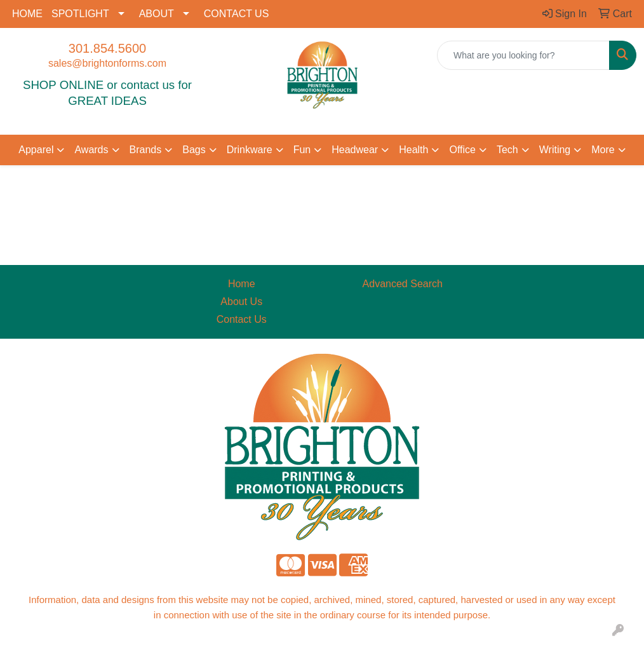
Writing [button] (555, 150)
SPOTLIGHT (80, 14)
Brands (146, 150)
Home (242, 284)
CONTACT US (237, 14)
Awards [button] (91, 150)
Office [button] (462, 150)
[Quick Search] (523, 55)
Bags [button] (194, 150)
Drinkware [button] (250, 150)
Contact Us (242, 319)
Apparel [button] (36, 150)
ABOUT (157, 14)
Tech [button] (507, 150)
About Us (241, 302)
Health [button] (413, 150)
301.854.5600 (107, 48)
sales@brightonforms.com (107, 63)
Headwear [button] (355, 150)
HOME (27, 14)
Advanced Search (403, 284)
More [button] (603, 150)
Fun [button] (302, 150)
